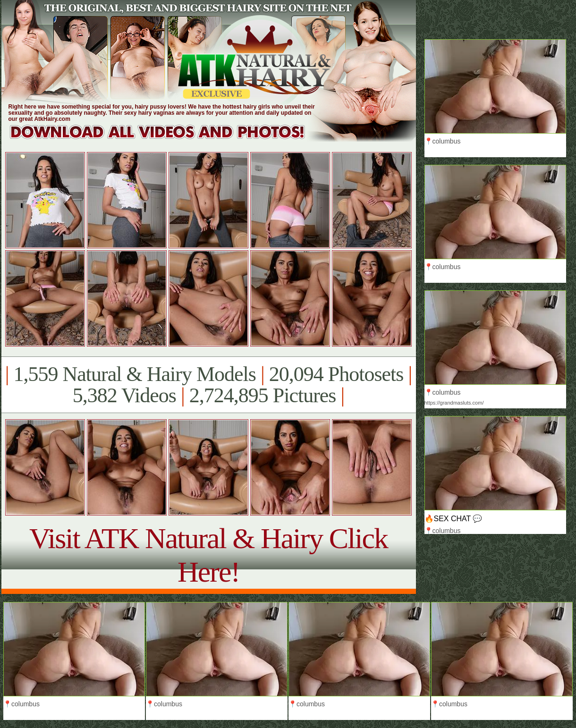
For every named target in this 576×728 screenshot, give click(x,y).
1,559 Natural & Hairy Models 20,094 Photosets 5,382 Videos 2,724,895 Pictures (208, 385)
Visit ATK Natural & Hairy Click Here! (208, 555)
